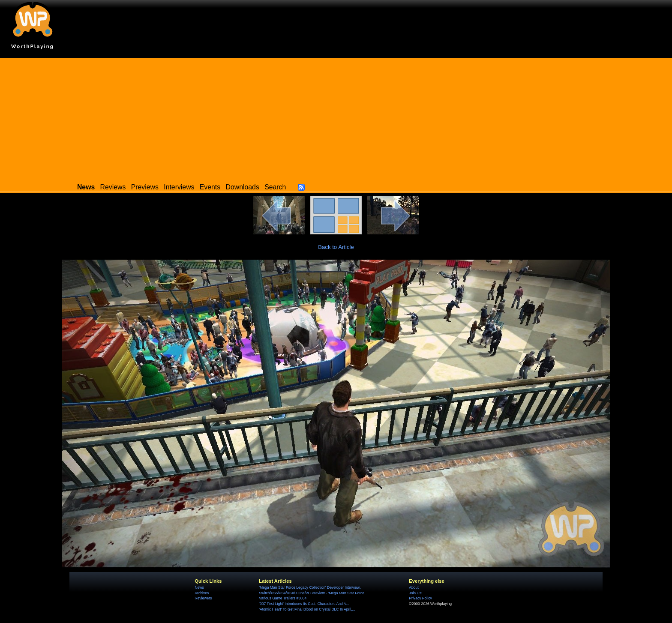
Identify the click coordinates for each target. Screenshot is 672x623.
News (199, 587)
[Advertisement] (336, 118)
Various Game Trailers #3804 (283, 598)
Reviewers (203, 598)
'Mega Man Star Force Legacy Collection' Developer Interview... (310, 587)
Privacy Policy (420, 598)
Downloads (243, 187)
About (414, 587)
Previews (145, 187)
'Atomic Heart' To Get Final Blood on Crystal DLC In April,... (307, 609)
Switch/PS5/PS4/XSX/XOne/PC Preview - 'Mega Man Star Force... (313, 593)
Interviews (179, 187)
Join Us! (415, 593)
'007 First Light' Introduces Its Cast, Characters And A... (304, 604)
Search (275, 187)
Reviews (113, 187)
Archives (202, 593)
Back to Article (336, 247)
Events (210, 187)
